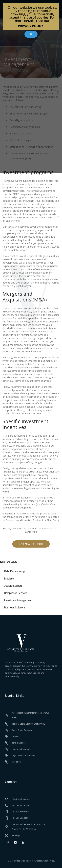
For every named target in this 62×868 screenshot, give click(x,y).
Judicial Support (13, 586)
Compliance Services (16, 593)
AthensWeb (48, 861)
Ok (31, 34)
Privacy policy (31, 26)
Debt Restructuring (14, 571)
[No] (58, 87)
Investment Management (18, 600)
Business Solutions (15, 608)
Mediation (10, 579)
